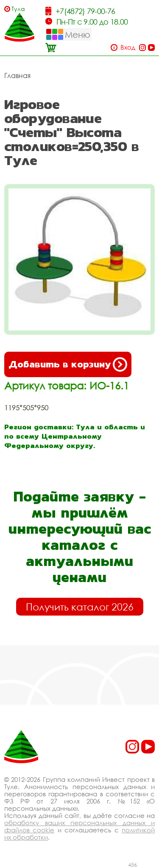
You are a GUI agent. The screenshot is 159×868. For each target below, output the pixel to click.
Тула (18, 9)
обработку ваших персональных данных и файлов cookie (79, 826)
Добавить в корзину (68, 364)
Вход (128, 47)
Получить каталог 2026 (80, 607)
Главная (17, 76)
